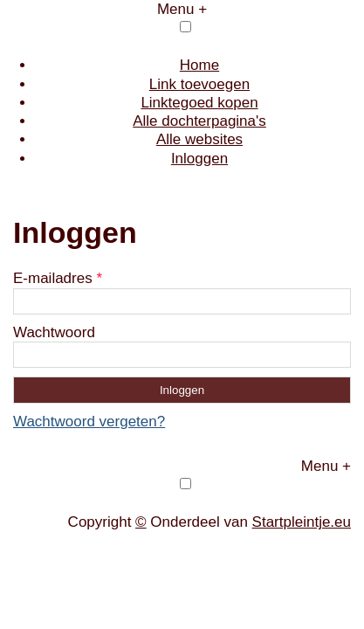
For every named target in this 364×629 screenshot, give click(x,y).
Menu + (182, 9)
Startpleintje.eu (302, 522)
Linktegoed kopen (199, 103)
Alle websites (199, 139)
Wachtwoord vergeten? (89, 422)
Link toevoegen (199, 84)
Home (199, 65)
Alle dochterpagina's (199, 121)
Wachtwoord (54, 332)
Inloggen (199, 159)
